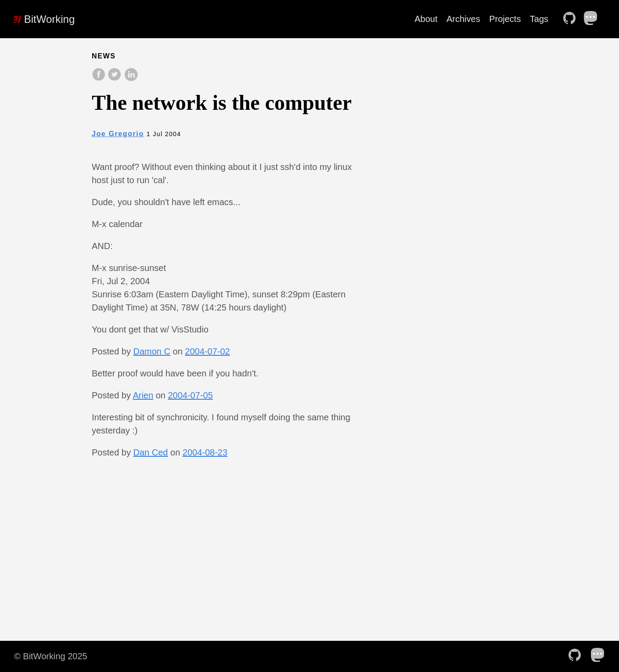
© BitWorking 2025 (51, 656)
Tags (539, 19)
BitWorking (44, 19)
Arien (143, 395)
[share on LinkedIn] (131, 79)
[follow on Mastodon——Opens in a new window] (594, 19)
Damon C (152, 351)
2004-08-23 (205, 452)
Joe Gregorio (118, 134)
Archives (463, 19)
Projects (505, 19)
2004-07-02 (207, 351)
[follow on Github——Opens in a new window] (572, 19)
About (426, 19)
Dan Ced (151, 452)
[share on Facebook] (100, 79)
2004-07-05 (190, 395)
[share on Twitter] (115, 79)
